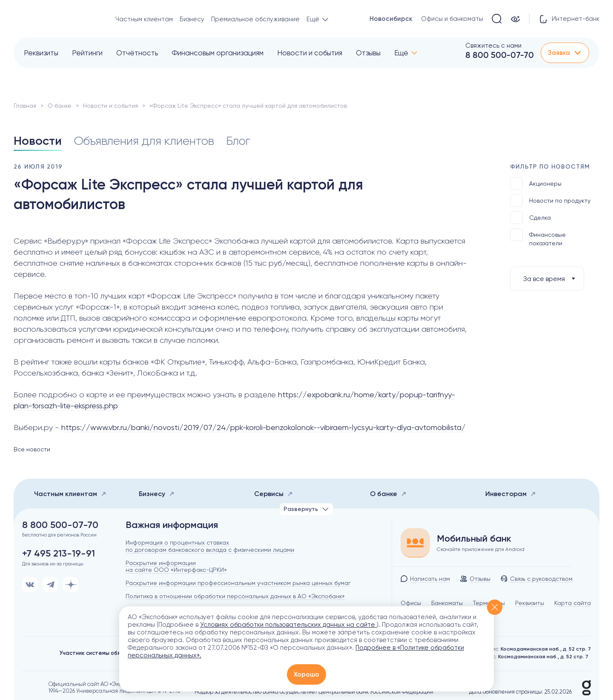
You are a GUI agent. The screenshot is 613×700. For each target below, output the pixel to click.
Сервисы (274, 494)
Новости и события (310, 53)
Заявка (565, 53)
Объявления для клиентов (144, 141)
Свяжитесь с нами (493, 46)
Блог (238, 141)
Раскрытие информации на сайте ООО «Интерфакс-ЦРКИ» (176, 567)
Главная (25, 106)
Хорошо (306, 674)
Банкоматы (447, 603)
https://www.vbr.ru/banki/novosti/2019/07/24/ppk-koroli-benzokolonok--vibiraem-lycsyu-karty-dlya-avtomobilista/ (264, 427)
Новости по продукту (550, 201)
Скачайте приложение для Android (481, 549)
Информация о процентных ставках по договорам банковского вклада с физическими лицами (210, 546)
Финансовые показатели (538, 237)
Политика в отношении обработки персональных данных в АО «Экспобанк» (235, 596)
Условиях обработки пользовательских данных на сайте (288, 625)
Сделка (530, 218)
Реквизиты (41, 53)
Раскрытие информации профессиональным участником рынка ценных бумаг (238, 583)
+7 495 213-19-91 (59, 554)
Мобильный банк (474, 539)
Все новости (32, 449)
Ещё (401, 53)
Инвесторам (511, 494)
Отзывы (368, 53)
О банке (60, 106)
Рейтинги (87, 53)
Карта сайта (573, 603)
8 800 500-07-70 (500, 55)
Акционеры (536, 184)
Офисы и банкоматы (452, 19)
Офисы (411, 603)
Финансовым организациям (218, 53)
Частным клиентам (144, 19)
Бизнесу (192, 19)
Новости (38, 141)
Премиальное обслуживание (255, 19)
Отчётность (137, 53)
